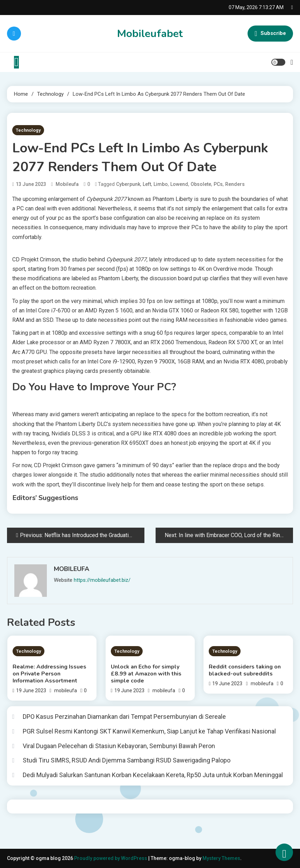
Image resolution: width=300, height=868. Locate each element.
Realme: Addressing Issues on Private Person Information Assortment (49, 674)
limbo (161, 184)
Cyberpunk (128, 184)
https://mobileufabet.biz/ (102, 580)
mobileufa (67, 184)
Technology (28, 130)
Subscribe (270, 34)
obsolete (201, 184)
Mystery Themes (221, 858)
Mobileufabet (150, 34)
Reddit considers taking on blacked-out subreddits (245, 670)
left (147, 184)
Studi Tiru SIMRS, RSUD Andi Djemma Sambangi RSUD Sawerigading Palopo (127, 760)
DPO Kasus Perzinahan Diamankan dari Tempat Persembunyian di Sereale (124, 717)
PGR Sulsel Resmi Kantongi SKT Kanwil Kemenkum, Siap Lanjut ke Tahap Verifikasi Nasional (149, 731)
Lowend (179, 184)
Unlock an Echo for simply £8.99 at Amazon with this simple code (146, 674)
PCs (218, 184)
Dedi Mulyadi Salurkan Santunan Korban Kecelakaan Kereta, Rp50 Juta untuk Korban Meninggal (153, 775)
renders (235, 184)
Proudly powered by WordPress (111, 858)
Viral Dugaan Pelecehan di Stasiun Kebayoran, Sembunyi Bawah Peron (119, 746)
